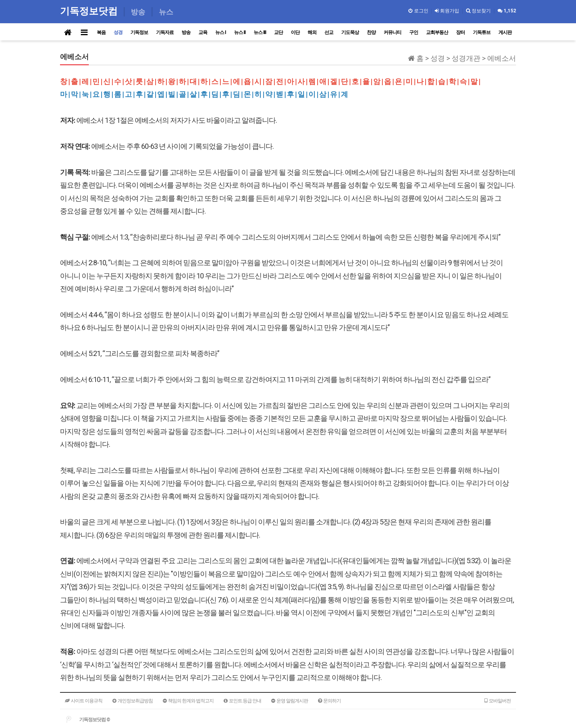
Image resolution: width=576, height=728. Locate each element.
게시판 (505, 32)
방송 (186, 32)
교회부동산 (437, 32)
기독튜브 (482, 32)
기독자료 (165, 32)
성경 (118, 32)
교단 (278, 32)
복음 (101, 32)
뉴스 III (260, 32)
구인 (414, 32)
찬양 (371, 32)
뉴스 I (221, 32)
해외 (312, 32)
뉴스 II (240, 32)
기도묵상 (350, 32)
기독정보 (139, 32)
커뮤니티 (392, 32)
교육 (203, 32)
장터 (460, 32)
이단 (295, 32)
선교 (329, 32)
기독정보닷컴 (90, 11)
